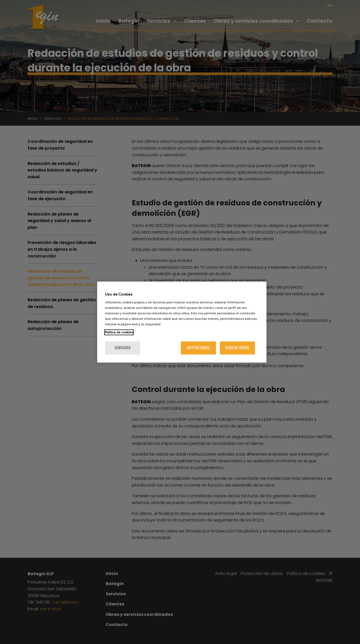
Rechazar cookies (237, 348)
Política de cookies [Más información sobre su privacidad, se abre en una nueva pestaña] (119, 332)
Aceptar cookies (198, 348)
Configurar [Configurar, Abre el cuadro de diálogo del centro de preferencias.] (123, 348)
